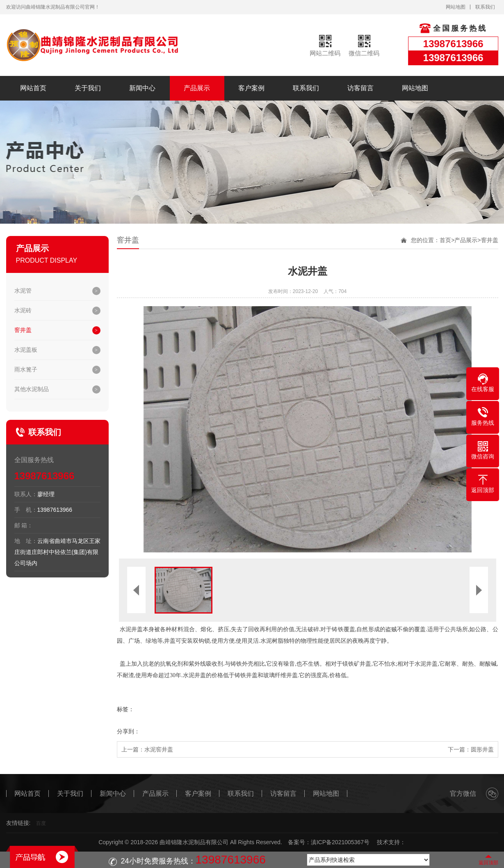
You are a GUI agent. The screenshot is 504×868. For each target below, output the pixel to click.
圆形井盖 (482, 749)
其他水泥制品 (32, 389)
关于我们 (88, 88)
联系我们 (485, 7)
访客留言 (360, 88)
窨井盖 (23, 330)
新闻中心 (142, 88)
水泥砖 (23, 310)
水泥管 (23, 291)
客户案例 (251, 88)
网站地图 (456, 7)
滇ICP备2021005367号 (340, 842)
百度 (41, 823)
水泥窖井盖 (159, 749)
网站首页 (33, 88)
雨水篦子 (26, 369)
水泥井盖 (131, 629)
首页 (445, 240)
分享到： (128, 731)
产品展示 (197, 88)
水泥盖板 (26, 350)
